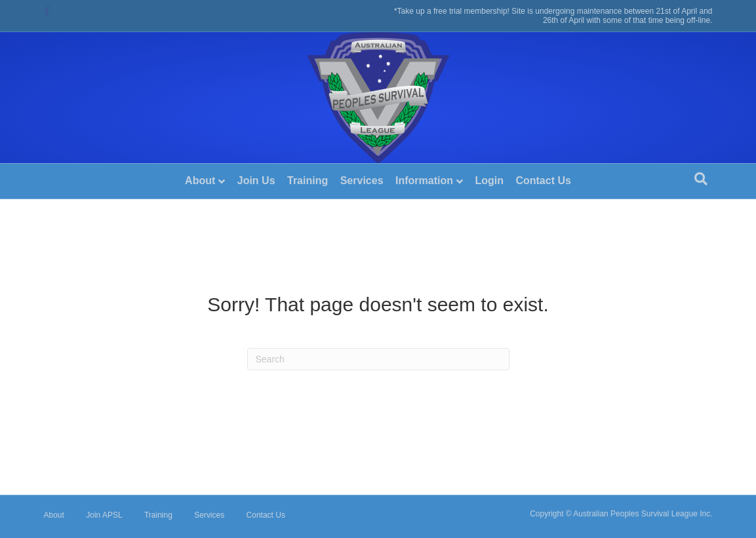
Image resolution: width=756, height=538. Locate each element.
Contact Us (543, 181)
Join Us (256, 181)
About (200, 181)
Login (489, 181)
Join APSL (104, 515)
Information (424, 181)
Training (308, 181)
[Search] (701, 179)
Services (362, 181)
